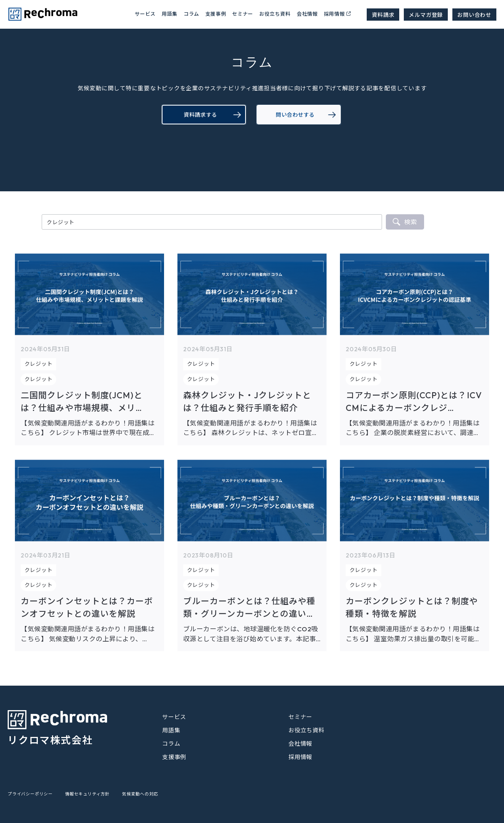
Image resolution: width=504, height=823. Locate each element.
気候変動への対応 (140, 794)
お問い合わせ (474, 15)
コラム (171, 744)
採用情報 (334, 14)
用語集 (170, 14)
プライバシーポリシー (30, 794)
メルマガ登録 (426, 15)
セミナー (243, 14)
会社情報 (307, 14)
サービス (174, 717)
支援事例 (216, 14)
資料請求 (383, 15)
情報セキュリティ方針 (87, 794)
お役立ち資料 (275, 14)
